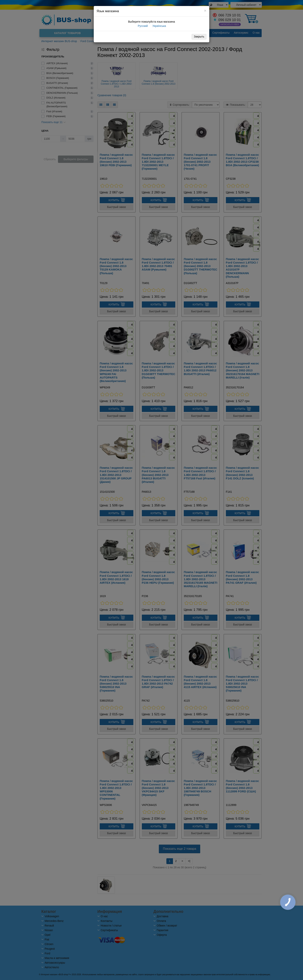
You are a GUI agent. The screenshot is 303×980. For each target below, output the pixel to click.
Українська (159, 26)
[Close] (205, 11)
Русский (142, 26)
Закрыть (199, 37)
